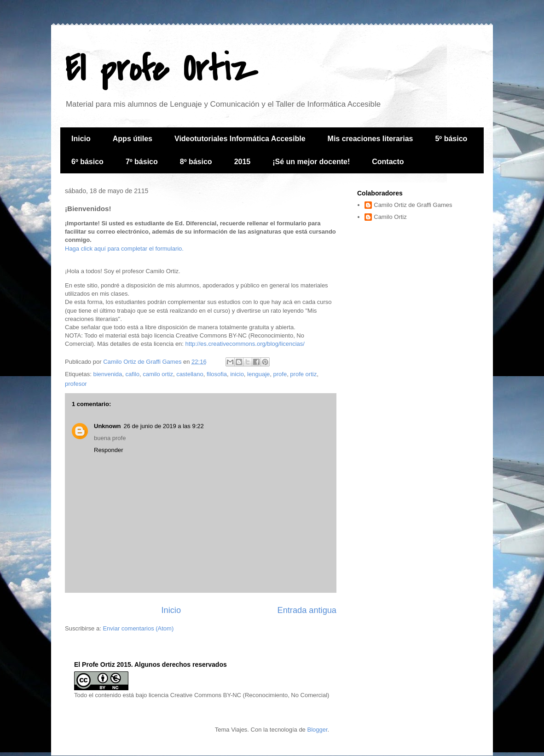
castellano (190, 374)
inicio (237, 374)
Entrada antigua (307, 610)
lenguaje (258, 374)
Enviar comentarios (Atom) (138, 628)
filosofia (217, 374)
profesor (76, 384)
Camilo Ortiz (390, 217)
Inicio (81, 139)
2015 (243, 162)
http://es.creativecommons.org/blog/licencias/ (245, 344)
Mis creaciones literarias (370, 139)
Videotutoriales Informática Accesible (240, 139)
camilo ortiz (158, 374)
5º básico (451, 139)
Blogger (317, 730)
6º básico (87, 162)
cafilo (133, 374)
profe (280, 374)
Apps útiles (133, 139)
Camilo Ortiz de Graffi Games (413, 205)
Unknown (107, 426)
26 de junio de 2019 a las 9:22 (164, 426)
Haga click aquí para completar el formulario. (124, 249)
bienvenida (107, 374)
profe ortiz (303, 374)
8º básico (196, 162)
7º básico (142, 162)
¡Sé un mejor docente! (311, 162)
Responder (109, 450)
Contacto (388, 162)
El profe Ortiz (161, 69)
